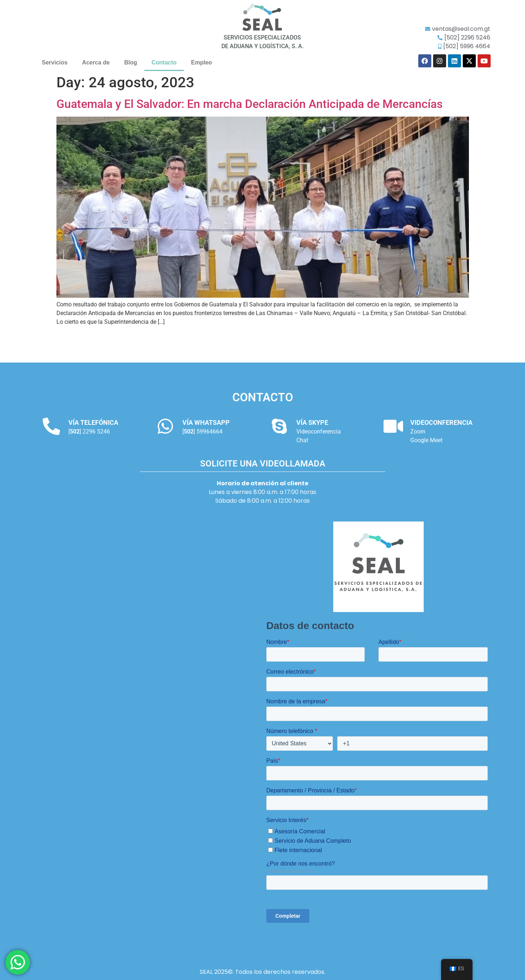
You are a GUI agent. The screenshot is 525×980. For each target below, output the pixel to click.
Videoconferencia (319, 432)
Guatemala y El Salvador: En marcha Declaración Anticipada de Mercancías (249, 104)
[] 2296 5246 (89, 432)
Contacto (164, 62)
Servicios (55, 62)
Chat (302, 440)
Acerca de (96, 62)
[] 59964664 (202, 432)
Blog (131, 62)
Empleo (202, 62)
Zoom (418, 432)
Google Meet (426, 440)
